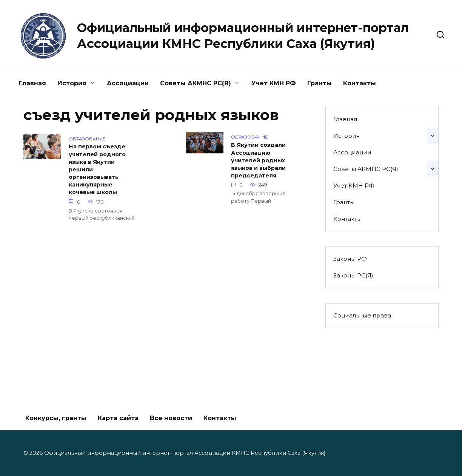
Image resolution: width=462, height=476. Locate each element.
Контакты (360, 83)
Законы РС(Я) (353, 275)
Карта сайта (118, 418)
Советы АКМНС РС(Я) (196, 83)
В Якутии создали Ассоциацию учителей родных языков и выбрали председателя (258, 161)
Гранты (320, 83)
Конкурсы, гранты (56, 418)
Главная (32, 83)
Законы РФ (350, 259)
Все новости (171, 418)
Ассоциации (128, 83)
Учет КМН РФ (274, 83)
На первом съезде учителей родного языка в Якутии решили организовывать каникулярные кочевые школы (97, 170)
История (72, 83)
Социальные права (362, 315)
